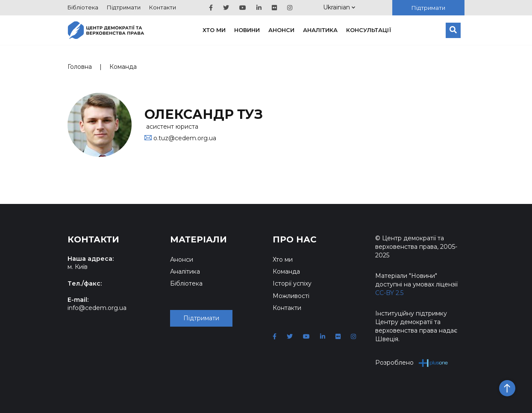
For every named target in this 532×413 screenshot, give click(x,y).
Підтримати (124, 7)
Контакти (163, 7)
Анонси (281, 30)
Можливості (291, 296)
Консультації (369, 30)
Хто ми (214, 30)
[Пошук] (453, 30)
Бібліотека (83, 7)
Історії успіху (292, 283)
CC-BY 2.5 (389, 293)
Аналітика (320, 30)
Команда (123, 67)
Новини (247, 30)
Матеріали (198, 239)
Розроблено (412, 363)
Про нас (295, 239)
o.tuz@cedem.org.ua (185, 138)
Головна (80, 67)
